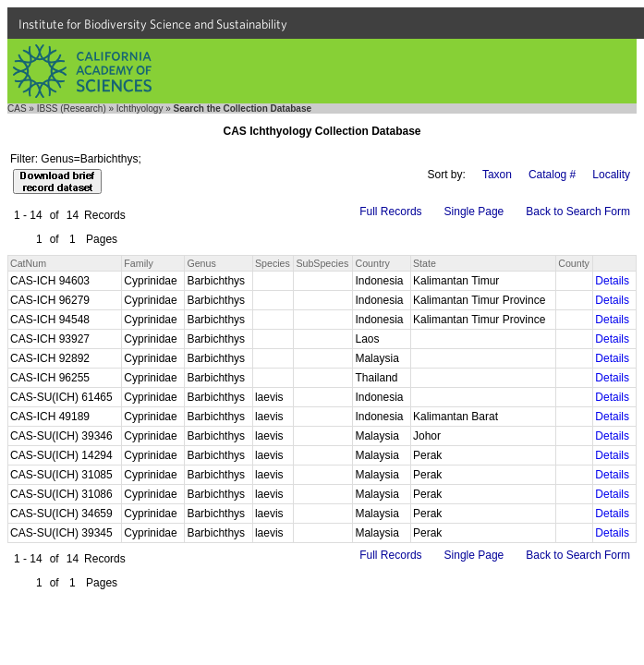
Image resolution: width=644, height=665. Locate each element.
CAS (17, 109)
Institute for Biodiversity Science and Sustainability (153, 24)
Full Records (390, 212)
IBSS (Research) (72, 109)
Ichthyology (140, 109)
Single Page (474, 212)
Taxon (497, 175)
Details (612, 281)
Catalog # (552, 175)
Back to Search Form (578, 212)
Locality (611, 175)
